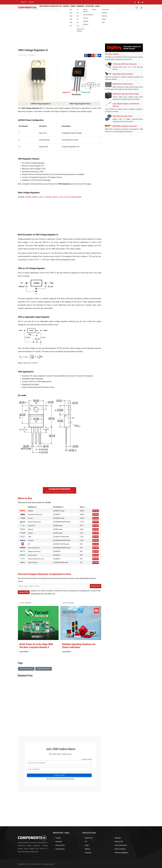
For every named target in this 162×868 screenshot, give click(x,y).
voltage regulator (26, 669)
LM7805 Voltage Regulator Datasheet (59, 492)
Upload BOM (24, 592)
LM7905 (48, 197)
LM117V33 (64, 197)
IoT (86, 842)
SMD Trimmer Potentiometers (123, 84)
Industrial (88, 853)
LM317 (42, 197)
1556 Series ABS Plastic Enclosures (125, 64)
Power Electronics (43, 669)
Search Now (96, 586)
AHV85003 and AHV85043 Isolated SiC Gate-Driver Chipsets (122, 53)
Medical (88, 849)
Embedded (88, 8)
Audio (87, 845)
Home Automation (121, 845)
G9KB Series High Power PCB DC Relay (126, 94)
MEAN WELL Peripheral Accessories (125, 126)
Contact (31, 2)
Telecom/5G (119, 842)
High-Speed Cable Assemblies (123, 74)
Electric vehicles (120, 849)
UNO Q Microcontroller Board (122, 116)
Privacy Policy (60, 845)
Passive (71, 8)
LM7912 (55, 197)
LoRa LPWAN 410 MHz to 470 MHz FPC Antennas (126, 105)
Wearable (118, 838)
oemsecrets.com (86, 578)
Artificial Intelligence (121, 853)
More (107, 8)
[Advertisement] (34, 218)
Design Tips (56, 8)
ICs (64, 8)
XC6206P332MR (75, 197)
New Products (45, 8)
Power (79, 8)
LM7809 (28, 197)
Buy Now (95, 511)
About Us (24, 2)
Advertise (59, 842)
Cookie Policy (60, 849)
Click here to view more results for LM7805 (34, 503)
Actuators (98, 8)
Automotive (89, 838)
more (63, 511)
